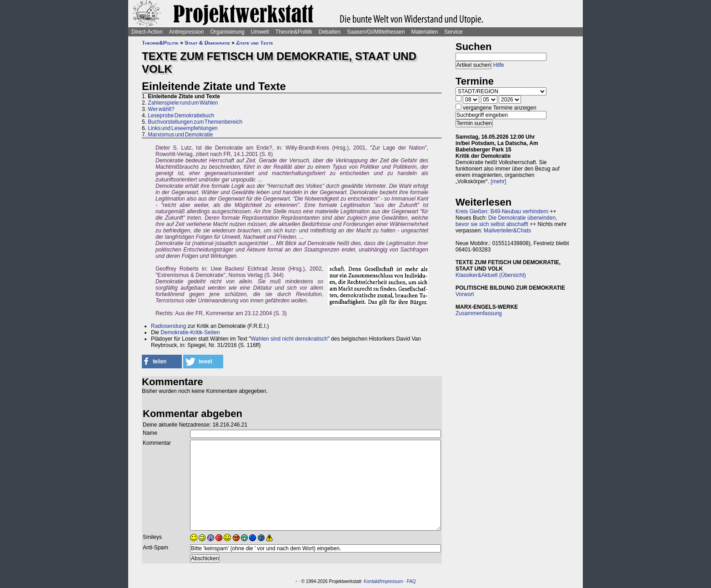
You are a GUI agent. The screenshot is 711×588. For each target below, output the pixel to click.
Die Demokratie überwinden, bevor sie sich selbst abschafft (506, 221)
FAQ (411, 581)
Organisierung (227, 32)
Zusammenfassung (479, 313)
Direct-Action (147, 32)
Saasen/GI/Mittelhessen (376, 32)
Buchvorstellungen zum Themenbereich (195, 122)
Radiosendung (168, 326)
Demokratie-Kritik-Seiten (190, 332)
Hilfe (499, 65)
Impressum (392, 581)
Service (453, 32)
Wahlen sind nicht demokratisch (289, 339)
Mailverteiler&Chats (507, 231)
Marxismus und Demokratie (180, 135)
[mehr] (498, 181)
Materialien (425, 32)
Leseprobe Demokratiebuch (181, 116)
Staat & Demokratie (207, 43)
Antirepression (187, 32)
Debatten (330, 32)
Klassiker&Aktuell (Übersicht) (491, 275)
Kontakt (371, 581)
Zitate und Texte (254, 43)
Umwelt (260, 32)
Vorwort (465, 294)
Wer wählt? (161, 109)
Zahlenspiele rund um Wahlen (183, 103)
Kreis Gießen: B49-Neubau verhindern (502, 211)
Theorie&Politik (294, 32)
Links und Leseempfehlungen (183, 128)
